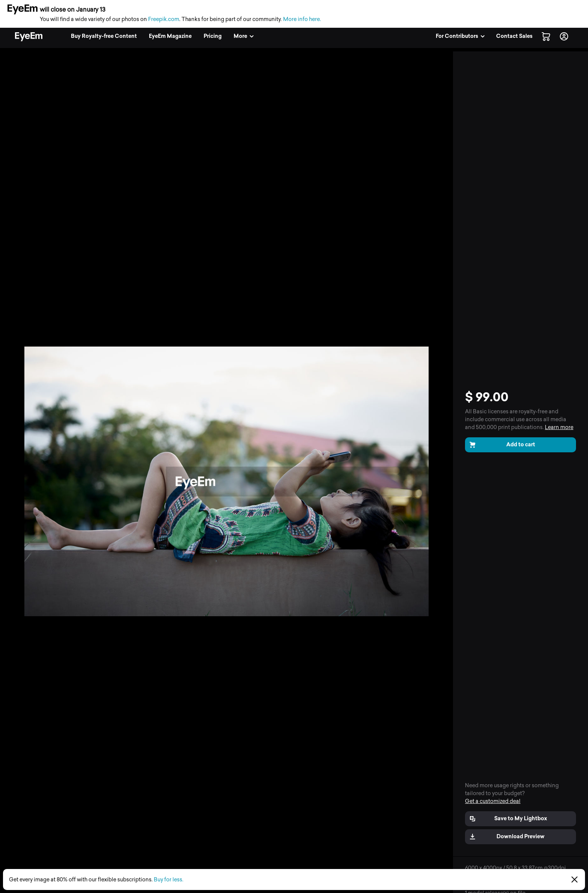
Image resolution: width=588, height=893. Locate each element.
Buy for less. (169, 880)
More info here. (302, 19)
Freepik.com (164, 19)
